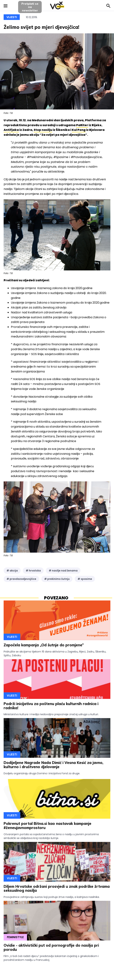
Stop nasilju (43, 130)
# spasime (85, 579)
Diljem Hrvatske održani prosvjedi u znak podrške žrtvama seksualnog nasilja (57, 888)
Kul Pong (79, 130)
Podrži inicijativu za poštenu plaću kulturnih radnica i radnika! (51, 706)
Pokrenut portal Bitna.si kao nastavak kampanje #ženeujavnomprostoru (47, 826)
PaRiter (82, 125)
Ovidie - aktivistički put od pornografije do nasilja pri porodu (51, 947)
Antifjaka (11, 130)
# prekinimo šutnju (57, 579)
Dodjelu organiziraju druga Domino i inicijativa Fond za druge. (42, 773)
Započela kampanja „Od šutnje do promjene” (44, 645)
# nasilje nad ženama (63, 571)
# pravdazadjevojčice (21, 579)
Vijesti (12, 17)
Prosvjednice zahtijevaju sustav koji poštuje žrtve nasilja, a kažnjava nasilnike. (52, 897)
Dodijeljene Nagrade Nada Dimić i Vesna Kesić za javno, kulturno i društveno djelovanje (53, 765)
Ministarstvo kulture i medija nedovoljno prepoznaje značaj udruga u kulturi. (51, 714)
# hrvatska (33, 571)
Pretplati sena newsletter (30, 7)
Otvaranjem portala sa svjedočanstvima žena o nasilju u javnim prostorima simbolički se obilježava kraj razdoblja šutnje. (51, 836)
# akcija (12, 571)
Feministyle (15, 937)
